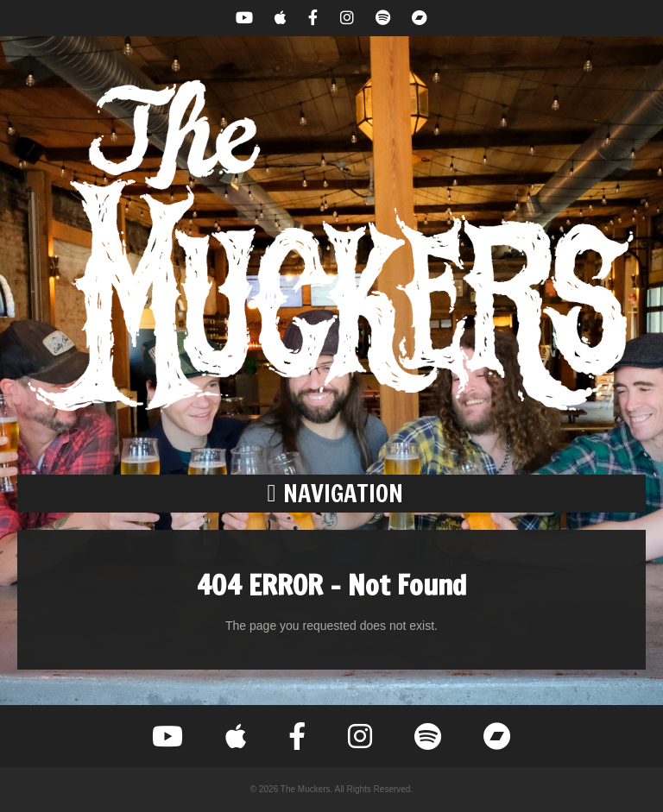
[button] (331, 494)
